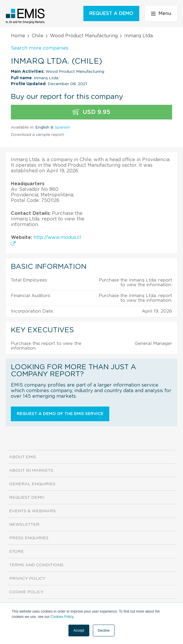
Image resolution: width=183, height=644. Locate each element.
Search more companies (40, 48)
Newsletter (24, 525)
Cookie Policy (26, 592)
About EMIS (23, 457)
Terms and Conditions (36, 565)
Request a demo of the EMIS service (60, 414)
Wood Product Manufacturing (84, 36)
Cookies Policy (62, 617)
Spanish (62, 127)
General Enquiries (32, 484)
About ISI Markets (31, 471)
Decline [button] (104, 630)
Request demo (27, 498)
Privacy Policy (27, 579)
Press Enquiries (29, 538)
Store (16, 552)
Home (18, 36)
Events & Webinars (32, 511)
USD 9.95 (91, 112)
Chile (38, 36)
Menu (161, 14)
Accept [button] (79, 630)
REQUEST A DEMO (111, 14)
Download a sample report (37, 135)
